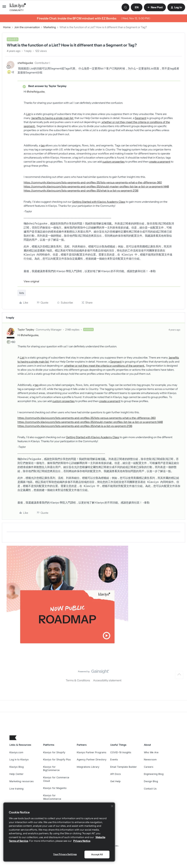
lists (22, 293)
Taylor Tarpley (26, 330)
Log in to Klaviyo (19, 760)
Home (7, 27)
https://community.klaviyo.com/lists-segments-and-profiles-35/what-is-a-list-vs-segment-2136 (81, 191)
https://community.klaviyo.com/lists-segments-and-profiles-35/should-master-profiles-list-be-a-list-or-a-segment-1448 (96, 186)
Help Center (16, 774)
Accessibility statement (107, 680)
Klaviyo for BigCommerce (51, 769)
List (28, 114)
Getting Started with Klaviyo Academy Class (99, 202)
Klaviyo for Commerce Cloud (56, 779)
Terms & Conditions (78, 680)
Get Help (115, 781)
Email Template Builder (124, 767)
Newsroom (150, 760)
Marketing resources (22, 781)
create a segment (160, 162)
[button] (4, 8)
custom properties (114, 162)
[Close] (112, 806)
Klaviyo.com (16, 752)
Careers (149, 767)
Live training (16, 789)
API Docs (116, 774)
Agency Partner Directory (92, 760)
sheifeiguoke (25, 63)
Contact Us (150, 789)
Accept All (97, 854)
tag (43, 145)
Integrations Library (88, 767)
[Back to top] (179, 675)
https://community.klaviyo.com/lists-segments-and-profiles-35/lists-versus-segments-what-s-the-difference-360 (93, 182)
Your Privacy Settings (65, 854)
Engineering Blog (154, 774)
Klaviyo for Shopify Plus (57, 760)
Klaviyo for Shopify (54, 752)
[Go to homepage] (18, 7)
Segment (141, 118)
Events (114, 760)
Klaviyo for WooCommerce (52, 797)
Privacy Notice (82, 841)
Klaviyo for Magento (55, 788)
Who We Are (151, 752)
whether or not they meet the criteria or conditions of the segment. (104, 366)
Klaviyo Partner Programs (92, 752)
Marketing (50, 27)
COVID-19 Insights (121, 752)
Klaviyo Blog (17, 767)
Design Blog (151, 781)
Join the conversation (27, 27)
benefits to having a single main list (52, 118)
